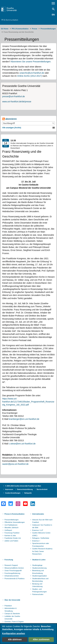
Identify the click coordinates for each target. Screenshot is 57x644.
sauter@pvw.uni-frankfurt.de (15, 464)
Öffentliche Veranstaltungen (15, 522)
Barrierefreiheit (42, 489)
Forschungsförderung (12, 573)
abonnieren (9, 119)
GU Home (5, 29)
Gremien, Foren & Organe (14, 622)
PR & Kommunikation (10, 20)
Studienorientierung (39, 568)
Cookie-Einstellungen (13, 493)
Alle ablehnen (15, 639)
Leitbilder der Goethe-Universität (12, 618)
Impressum (9, 489)
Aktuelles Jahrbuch (11, 528)
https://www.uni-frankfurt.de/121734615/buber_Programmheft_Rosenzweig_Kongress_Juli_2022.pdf (28, 402)
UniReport (8, 530)
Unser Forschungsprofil (13, 571)
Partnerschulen (38, 594)
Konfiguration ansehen (13, 633)
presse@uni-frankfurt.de (13, 96)
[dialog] (28, 634)
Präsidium (8, 606)
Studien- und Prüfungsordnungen (40, 590)
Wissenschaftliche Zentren (14, 568)
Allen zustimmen (41, 639)
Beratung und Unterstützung (37, 585)
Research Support (11, 565)
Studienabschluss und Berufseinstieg (40, 580)
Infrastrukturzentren (12, 576)
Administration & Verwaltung (10, 610)
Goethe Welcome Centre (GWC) (41, 534)
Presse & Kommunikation (14, 514)
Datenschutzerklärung (25, 489)
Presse (34, 29)
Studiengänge (37, 565)
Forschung (9, 560)
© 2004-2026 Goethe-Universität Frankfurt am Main (23, 486)
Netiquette (28, 493)
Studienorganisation (40, 576)
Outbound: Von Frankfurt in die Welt (42, 526)
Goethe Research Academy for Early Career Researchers (42, 551)
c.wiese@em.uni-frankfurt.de (22, 444)
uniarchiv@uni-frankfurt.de (32, 73)
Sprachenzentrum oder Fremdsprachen (41, 545)
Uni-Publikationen (11, 525)
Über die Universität (12, 600)
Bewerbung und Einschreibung (38, 572)
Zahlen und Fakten (11, 541)
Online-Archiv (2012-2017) (30, 76)
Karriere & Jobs (10, 536)
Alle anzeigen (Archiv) (12, 128)
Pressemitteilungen (12, 520)
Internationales (38, 514)
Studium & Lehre (39, 560)
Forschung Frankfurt (12, 533)
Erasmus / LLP (38, 530)
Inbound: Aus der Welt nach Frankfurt (42, 521)
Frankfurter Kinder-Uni (13, 538)
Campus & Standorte (12, 614)
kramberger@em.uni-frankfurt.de (24, 419)
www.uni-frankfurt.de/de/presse (17, 102)
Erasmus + (36, 541)
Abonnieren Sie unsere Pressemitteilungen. (31, 62)
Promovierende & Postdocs (14, 579)
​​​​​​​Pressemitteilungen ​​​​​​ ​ (49, 29)
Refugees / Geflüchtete (41, 538)
